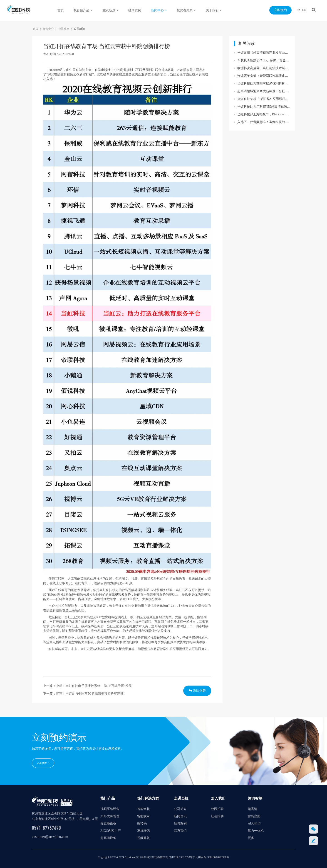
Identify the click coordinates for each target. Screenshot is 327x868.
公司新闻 (79, 29)
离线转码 (144, 831)
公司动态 (64, 29)
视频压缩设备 (110, 809)
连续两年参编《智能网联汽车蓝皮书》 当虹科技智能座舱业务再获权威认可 (264, 76)
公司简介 (180, 809)
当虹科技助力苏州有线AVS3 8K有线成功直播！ (264, 84)
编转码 (142, 823)
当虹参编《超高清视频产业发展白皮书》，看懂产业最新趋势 (264, 53)
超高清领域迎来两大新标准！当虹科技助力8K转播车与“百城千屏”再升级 (264, 91)
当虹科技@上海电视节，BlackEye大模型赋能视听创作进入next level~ (264, 114)
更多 (251, 838)
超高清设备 (108, 838)
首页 (61, 10)
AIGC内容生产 (111, 831)
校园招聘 (217, 809)
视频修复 (144, 838)
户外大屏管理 (110, 816)
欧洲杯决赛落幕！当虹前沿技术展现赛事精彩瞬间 (264, 68)
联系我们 (180, 831)
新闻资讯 (180, 816)
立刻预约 (43, 763)
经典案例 (135, 10)
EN (304, 10)
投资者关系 (186, 10)
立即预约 (280, 10)
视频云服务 (123, 595)
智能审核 (144, 809)
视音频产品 (83, 10)
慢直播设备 (108, 823)
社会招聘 (217, 816)
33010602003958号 (218, 857)
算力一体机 (256, 831)
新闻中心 (159, 10)
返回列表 (197, 691)
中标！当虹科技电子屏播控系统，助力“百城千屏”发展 (94, 686)
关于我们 (214, 10)
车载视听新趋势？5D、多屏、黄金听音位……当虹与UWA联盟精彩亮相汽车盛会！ (264, 60)
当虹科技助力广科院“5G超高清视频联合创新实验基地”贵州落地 (264, 107)
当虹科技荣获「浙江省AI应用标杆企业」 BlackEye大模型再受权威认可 (264, 99)
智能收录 (144, 816)
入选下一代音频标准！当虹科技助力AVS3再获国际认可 (264, 122)
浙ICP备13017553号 (181, 857)
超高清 (253, 809)
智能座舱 (254, 816)
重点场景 (111, 10)
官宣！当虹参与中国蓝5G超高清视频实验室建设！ (91, 694)
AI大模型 (254, 823)
